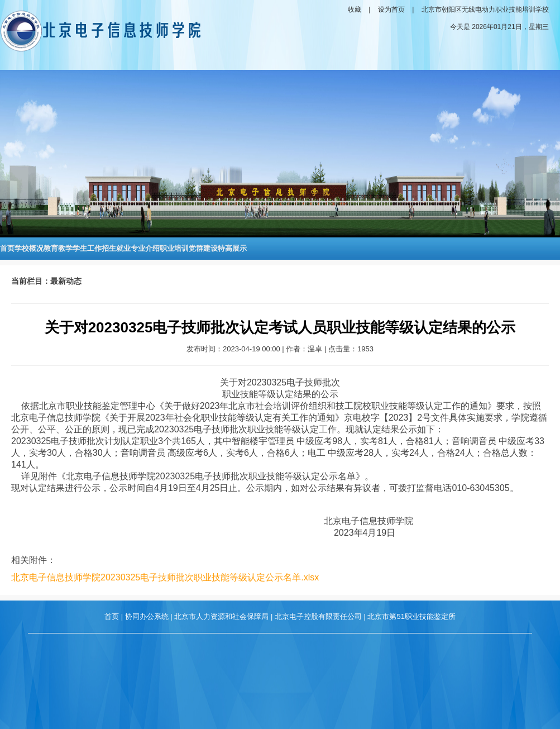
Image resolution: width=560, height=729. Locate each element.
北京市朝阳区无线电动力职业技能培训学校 (485, 9)
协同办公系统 (147, 616)
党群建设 (203, 248)
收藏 (355, 9)
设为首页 (391, 9)
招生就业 (116, 248)
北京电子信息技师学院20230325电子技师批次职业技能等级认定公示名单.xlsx (165, 577)
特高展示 (232, 248)
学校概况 (29, 248)
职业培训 (174, 248)
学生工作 (87, 248)
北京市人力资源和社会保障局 (221, 616)
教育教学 (58, 248)
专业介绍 (145, 248)
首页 (7, 248)
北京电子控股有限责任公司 (318, 616)
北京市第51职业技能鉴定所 (411, 616)
